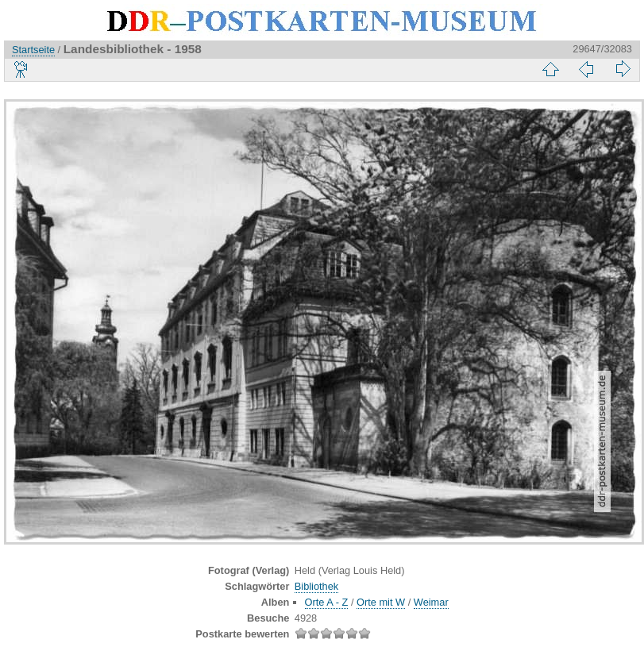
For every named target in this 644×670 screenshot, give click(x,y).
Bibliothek (317, 586)
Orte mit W (381, 602)
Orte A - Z (327, 602)
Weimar (431, 602)
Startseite (33, 50)
